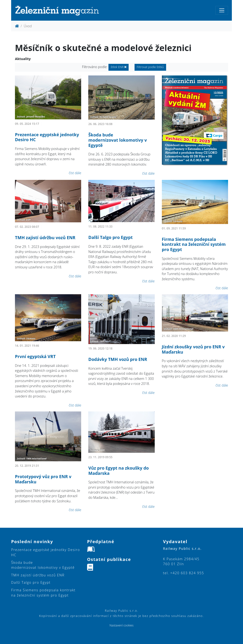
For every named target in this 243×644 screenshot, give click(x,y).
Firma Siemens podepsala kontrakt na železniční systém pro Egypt (194, 244)
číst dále (75, 173)
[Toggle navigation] (222, 10)
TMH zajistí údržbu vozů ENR (45, 238)
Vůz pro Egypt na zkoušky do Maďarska (119, 471)
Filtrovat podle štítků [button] (150, 67)
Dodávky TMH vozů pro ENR (118, 359)
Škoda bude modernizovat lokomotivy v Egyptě (117, 140)
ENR (119, 67)
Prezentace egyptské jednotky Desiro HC (47, 137)
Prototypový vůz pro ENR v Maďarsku (43, 479)
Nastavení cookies (121, 625)
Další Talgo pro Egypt (110, 237)
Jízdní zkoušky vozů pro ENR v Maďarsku (193, 349)
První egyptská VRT (35, 356)
